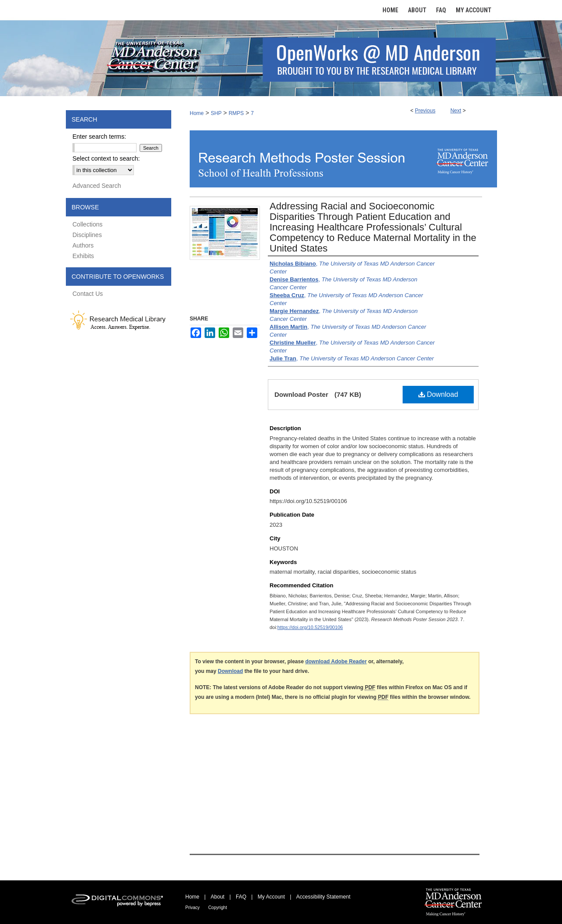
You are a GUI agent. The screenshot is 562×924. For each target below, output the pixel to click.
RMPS (236, 113)
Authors (83, 245)
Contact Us (88, 294)
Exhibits (83, 256)
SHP (216, 113)
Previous (425, 111)
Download (438, 394)
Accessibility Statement (323, 897)
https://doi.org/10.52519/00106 (310, 627)
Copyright (218, 908)
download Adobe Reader (336, 662)
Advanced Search (97, 186)
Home (197, 113)
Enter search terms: (99, 137)
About (218, 897)
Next (456, 111)
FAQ (241, 897)
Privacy (193, 908)
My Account (271, 897)
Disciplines (87, 235)
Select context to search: (106, 158)
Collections (87, 224)
